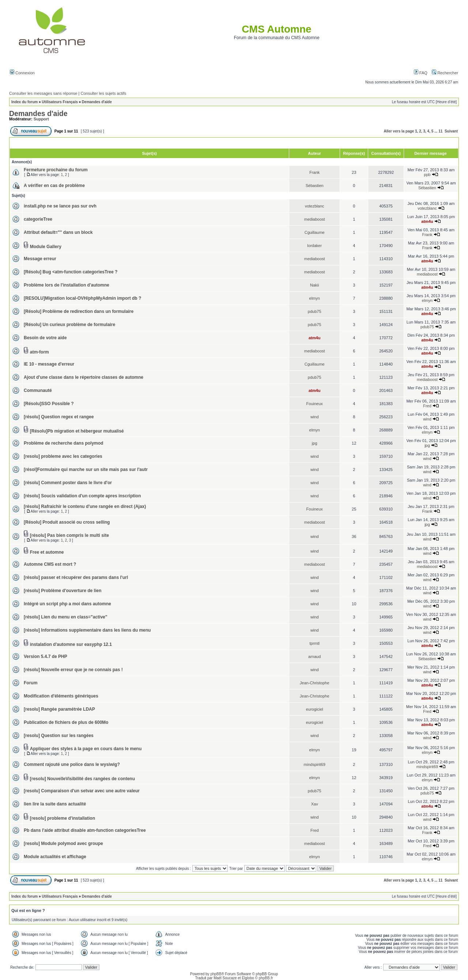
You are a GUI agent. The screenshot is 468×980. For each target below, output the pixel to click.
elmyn (315, 298)
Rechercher (445, 73)
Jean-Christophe (315, 683)
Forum (31, 683)
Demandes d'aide (97, 102)
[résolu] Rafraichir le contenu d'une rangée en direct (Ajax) (85, 506)
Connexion (22, 73)
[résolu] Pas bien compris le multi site (69, 535)
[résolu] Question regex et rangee (59, 417)
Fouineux (315, 404)
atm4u (427, 221)
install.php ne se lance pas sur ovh (60, 206)
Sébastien (315, 186)
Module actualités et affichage (55, 857)
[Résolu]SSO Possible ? (49, 404)
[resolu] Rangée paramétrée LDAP (59, 709)
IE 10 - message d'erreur (49, 364)
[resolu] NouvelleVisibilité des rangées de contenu (82, 779)
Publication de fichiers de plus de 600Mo (66, 722)
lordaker (314, 246)
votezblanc (315, 206)
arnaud (314, 657)
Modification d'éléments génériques (61, 696)
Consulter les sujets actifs (103, 93)
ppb (427, 175)
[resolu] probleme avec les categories (63, 456)
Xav (315, 804)
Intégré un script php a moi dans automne (67, 604)
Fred (427, 406)
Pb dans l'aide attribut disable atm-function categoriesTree (85, 830)
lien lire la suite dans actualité (55, 804)
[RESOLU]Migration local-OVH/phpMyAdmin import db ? (82, 298)
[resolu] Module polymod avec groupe (63, 844)
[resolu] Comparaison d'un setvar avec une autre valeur (82, 791)
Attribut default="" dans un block (58, 232)
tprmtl (314, 643)
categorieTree (38, 219)
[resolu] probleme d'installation (63, 818)
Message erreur (40, 259)
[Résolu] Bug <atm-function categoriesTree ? (71, 272)
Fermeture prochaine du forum (56, 170)
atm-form (39, 352)
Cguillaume (315, 232)
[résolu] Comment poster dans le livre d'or (68, 483)
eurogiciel (315, 709)
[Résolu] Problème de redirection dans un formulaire (79, 311)
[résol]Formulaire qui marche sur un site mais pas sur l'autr (86, 470)
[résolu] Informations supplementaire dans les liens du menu (87, 630)
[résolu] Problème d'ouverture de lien (63, 591)
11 (440, 131)
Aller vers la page (399, 131)
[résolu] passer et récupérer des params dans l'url (76, 577)
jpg (315, 443)
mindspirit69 (315, 764)
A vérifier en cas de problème (54, 186)
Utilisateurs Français (60, 102)
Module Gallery (46, 247)
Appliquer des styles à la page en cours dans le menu (86, 749)
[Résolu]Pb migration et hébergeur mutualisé (77, 431)
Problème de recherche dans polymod (63, 443)
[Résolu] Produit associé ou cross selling (67, 522)
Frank (314, 172)
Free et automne (47, 552)
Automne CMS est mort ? (50, 564)
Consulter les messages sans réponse (43, 93)
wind (315, 417)
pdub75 (315, 311)
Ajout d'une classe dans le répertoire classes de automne (84, 377)
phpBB (216, 974)
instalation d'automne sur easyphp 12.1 (71, 644)
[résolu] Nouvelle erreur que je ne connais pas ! (73, 670)
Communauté (38, 390)
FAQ (421, 73)
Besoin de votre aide (45, 338)
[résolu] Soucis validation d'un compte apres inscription (82, 496)
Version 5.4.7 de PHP (46, 657)
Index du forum (24, 102)
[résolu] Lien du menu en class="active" (65, 617)
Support (41, 119)
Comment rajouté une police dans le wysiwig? (72, 764)
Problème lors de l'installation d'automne (67, 285)
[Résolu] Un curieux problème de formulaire (69, 325)
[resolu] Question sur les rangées (59, 736)
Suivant (451, 131)
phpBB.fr (266, 978)
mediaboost (315, 219)
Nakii (314, 285)
